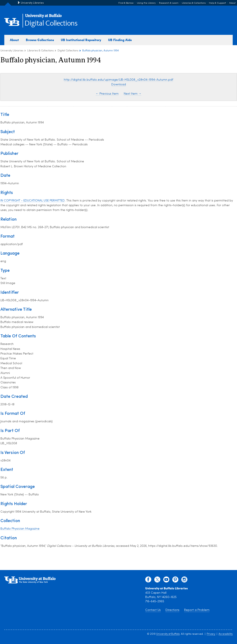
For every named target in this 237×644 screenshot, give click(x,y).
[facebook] (148, 581)
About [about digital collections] (14, 40)
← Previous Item (107, 94)
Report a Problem (197, 610)
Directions (172, 610)
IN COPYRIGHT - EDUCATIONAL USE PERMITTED (33, 201)
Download (119, 85)
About (232, 3)
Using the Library (146, 3)
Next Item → (133, 94)
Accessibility (226, 634)
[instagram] (184, 581)
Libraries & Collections (194, 3)
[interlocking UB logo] (43, 17)
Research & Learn (169, 3)
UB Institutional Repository (81, 40)
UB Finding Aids (120, 40)
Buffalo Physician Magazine (20, 529)
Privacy (211, 634)
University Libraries (32, 3)
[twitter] (157, 581)
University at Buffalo (168, 634)
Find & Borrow (126, 3)
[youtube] (166, 581)
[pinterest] (175, 581)
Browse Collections (40, 40)
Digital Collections (51, 24)
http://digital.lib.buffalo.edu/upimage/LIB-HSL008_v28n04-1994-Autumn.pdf (118, 80)
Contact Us (153, 610)
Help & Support (217, 3)
